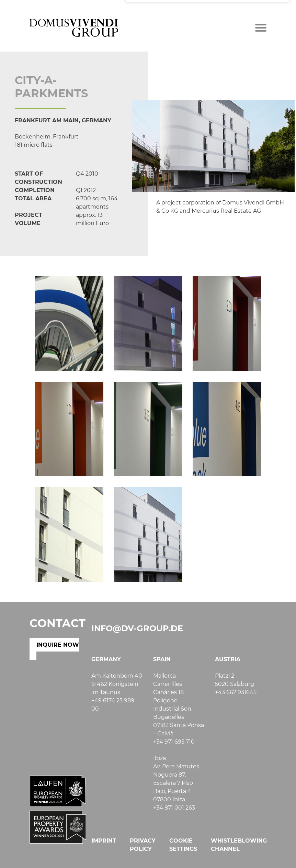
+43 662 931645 (236, 692)
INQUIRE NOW (58, 645)
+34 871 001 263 (174, 808)
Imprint (104, 841)
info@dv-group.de (137, 628)
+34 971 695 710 (174, 742)
